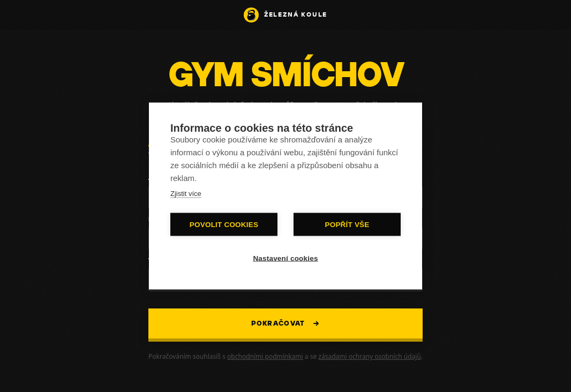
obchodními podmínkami (265, 356)
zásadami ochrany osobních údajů (369, 356)
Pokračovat (286, 324)
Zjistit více (186, 194)
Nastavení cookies (285, 258)
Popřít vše (347, 225)
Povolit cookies (224, 225)
